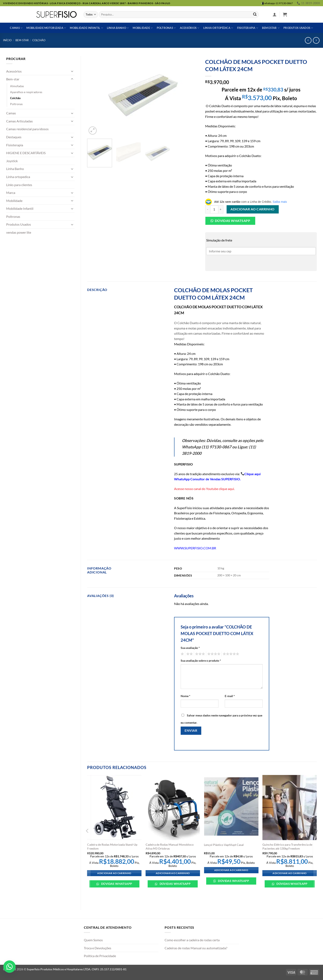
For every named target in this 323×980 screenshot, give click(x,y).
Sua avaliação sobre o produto (201, 661)
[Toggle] (72, 71)
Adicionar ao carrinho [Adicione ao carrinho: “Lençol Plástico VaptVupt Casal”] (231, 870)
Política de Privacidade (100, 956)
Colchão (39, 40)
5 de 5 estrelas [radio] (230, 654)
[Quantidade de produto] (214, 209)
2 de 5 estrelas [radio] (189, 654)
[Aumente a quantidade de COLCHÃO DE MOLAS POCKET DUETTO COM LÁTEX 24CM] (221, 209)
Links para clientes (19, 185)
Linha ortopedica (18, 177)
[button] (275, 14)
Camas (16, 28)
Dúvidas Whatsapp (232, 221)
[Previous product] (316, 40)
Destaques (14, 137)
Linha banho (118, 28)
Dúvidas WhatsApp (116, 884)
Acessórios (190, 28)
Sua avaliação (190, 648)
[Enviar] (255, 15)
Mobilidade (143, 28)
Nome (185, 696)
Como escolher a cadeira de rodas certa (192, 940)
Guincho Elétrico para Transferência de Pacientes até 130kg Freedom (287, 846)
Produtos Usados (19, 224)
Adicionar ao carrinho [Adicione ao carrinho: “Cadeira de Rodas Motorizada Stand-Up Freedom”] (114, 873)
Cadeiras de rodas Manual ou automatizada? (196, 948)
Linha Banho (15, 169)
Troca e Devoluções (98, 948)
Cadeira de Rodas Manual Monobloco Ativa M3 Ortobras (170, 846)
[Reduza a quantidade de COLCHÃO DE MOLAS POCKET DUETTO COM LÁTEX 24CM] (208, 209)
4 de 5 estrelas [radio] (213, 654)
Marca (11, 193)
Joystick (12, 161)
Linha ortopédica (218, 28)
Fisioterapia (248, 28)
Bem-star (22, 40)
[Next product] (308, 40)
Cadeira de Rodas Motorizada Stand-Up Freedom (112, 846)
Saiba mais (280, 202)
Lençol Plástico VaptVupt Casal (224, 845)
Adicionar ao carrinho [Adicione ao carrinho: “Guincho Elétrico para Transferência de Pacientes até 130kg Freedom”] (290, 873)
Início (7, 40)
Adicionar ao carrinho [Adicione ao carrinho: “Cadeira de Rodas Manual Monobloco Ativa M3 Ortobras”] (173, 873)
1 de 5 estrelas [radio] (182, 654)
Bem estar (271, 28)
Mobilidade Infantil (86, 28)
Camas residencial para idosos (27, 129)
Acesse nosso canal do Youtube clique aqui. (204, 489)
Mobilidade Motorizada (46, 28)
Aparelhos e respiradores (26, 92)
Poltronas (166, 28)
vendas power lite (19, 232)
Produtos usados (298, 28)
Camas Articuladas (19, 121)
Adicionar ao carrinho (253, 209)
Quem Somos (93, 940)
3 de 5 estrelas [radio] (199, 654)
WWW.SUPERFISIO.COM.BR (195, 548)
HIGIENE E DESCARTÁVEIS (26, 153)
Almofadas (17, 86)
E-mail (230, 696)
